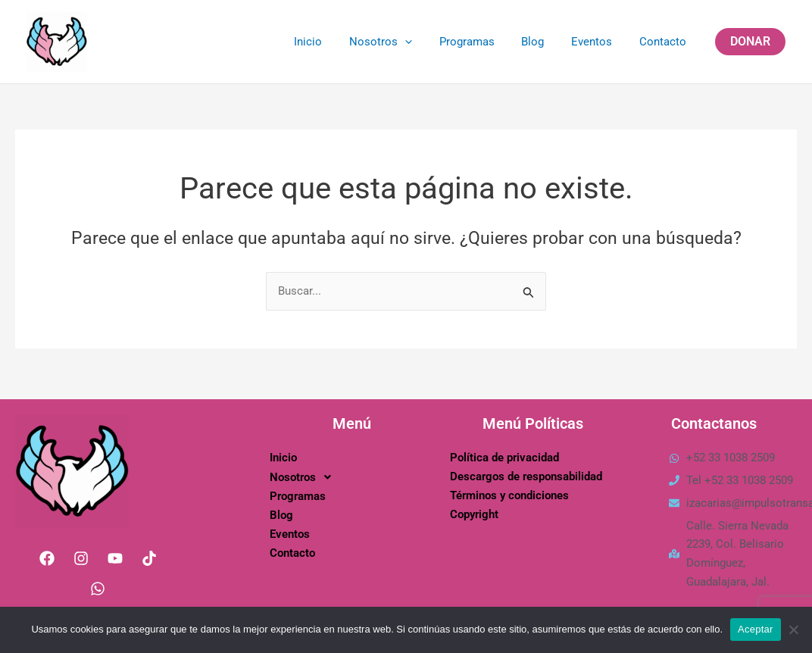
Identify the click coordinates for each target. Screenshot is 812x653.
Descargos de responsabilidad (526, 476)
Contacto (665, 42)
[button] (750, 42)
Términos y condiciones (509, 495)
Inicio (332, 42)
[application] (425, 42)
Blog (544, 42)
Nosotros (400, 42)
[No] (793, 630)
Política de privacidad (504, 458)
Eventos (598, 42)
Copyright (474, 514)
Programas (482, 42)
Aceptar (756, 629)
